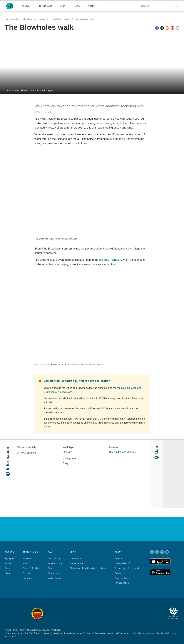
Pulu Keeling (123, 609)
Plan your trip (55, 554)
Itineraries (28, 574)
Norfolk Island (78, 609)
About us (119, 554)
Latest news (76, 554)
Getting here (54, 569)
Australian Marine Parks (174, 609)
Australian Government (13, 525)
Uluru (37, 609)
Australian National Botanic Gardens (149, 609)
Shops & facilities (32, 564)
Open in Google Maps (120, 448)
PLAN (51, 548)
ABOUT (118, 548)
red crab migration (108, 260)
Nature (8, 559)
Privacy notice (122, 579)
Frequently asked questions (128, 564)
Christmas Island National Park (10, 6)
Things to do (43, 19)
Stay (50, 564)
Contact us (120, 569)
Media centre (77, 559)
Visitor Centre (55, 574)
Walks (69, 19)
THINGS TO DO (31, 548)
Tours (26, 559)
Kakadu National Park (13, 609)
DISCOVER (10, 548)
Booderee (58, 609)
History (8, 569)
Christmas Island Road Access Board (88, 564)
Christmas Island (101, 609)
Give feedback (121, 574)
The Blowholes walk (86, 19)
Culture (8, 564)
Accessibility (121, 559)
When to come (55, 559)
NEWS (73, 548)
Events (27, 569)
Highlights (10, 554)
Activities (58, 19)
